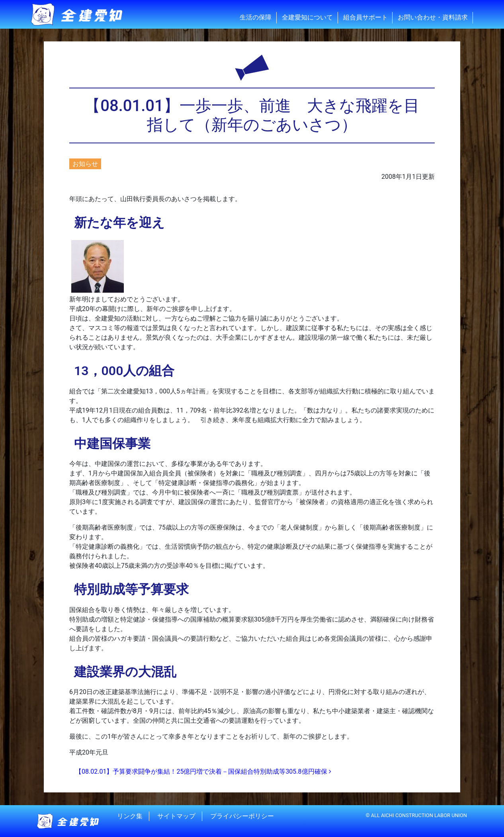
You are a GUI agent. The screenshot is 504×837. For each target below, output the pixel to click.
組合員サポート (365, 17)
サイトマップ (176, 816)
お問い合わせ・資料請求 (433, 17)
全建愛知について (307, 17)
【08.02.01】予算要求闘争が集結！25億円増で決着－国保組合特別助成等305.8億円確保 (203, 771)
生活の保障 (256, 17)
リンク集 (130, 816)
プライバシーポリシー (242, 816)
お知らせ (85, 164)
